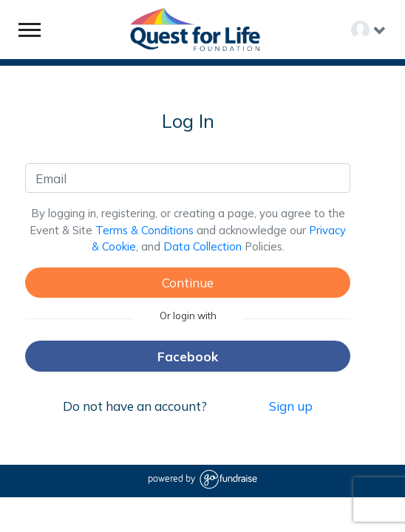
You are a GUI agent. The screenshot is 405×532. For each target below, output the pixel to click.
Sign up (291, 406)
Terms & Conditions (144, 230)
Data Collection (202, 246)
